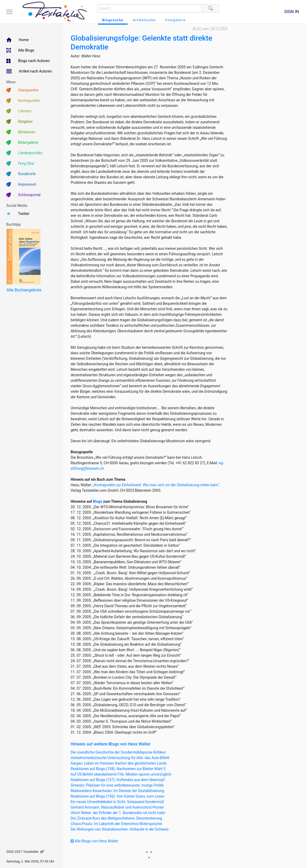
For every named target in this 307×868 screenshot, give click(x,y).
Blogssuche (113, 20)
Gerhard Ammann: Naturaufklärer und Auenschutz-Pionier (117, 807)
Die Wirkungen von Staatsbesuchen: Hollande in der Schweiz (120, 829)
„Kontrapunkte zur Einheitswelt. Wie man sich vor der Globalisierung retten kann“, (156, 485)
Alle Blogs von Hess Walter (94, 841)
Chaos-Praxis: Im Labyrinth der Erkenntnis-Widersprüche (116, 824)
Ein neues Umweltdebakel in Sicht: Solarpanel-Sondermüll (117, 802)
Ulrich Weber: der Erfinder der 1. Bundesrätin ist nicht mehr (118, 813)
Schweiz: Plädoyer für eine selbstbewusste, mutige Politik (117, 785)
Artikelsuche (144, 20)
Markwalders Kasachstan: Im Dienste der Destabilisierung (117, 791)
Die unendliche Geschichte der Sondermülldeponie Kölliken (118, 752)
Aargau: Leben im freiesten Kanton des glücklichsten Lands (119, 763)
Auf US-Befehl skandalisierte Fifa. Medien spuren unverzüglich (121, 774)
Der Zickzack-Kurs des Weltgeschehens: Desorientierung (116, 818)
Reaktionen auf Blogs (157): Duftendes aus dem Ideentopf (118, 780)
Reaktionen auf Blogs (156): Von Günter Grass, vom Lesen (118, 796)
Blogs (98, 501)
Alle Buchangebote (24, 290)
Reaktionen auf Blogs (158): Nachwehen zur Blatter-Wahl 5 (118, 769)
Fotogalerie (175, 20)
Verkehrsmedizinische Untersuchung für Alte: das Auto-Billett (120, 758)
